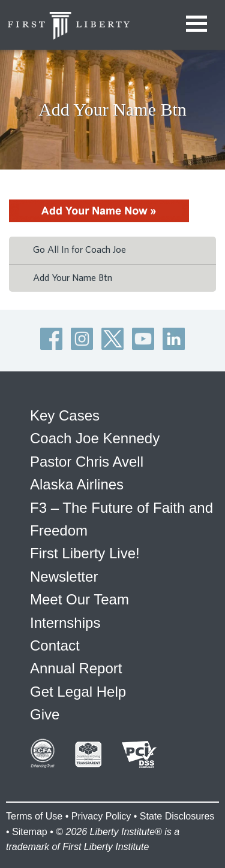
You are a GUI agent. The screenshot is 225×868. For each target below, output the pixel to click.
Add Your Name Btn (73, 278)
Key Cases (65, 415)
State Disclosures (177, 816)
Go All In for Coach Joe (79, 250)
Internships (65, 623)
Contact (55, 645)
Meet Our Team (79, 599)
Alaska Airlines (77, 484)
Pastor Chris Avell (87, 462)
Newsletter (64, 577)
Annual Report (76, 668)
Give (45, 714)
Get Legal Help (78, 692)
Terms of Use (34, 816)
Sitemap (30, 832)
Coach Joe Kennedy (95, 438)
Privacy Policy (101, 816)
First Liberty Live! (85, 553)
